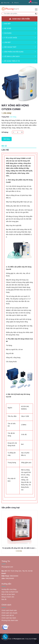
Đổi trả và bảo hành (8, 594)
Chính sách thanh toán (9, 610)
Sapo (35, 639)
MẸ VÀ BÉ (7, 28)
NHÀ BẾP (7, 24)
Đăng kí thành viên (8, 597)
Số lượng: (5, 132)
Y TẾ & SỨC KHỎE (10, 38)
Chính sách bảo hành (9, 618)
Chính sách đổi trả (8, 615)
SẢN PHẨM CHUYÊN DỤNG (13, 52)
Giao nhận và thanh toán (10, 592)
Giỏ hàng (33, 3)
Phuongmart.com (19, 639)
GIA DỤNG (7, 33)
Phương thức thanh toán (10, 620)
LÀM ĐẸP (7, 42)
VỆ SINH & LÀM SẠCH (11, 56)
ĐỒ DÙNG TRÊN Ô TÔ (11, 61)
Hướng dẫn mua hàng (9, 589)
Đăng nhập (5, 3)
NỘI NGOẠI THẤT (9, 47)
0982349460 (14, 576)
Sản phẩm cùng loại (11, 508)
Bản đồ (4, 599)
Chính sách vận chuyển (9, 613)
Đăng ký (15, 3)
